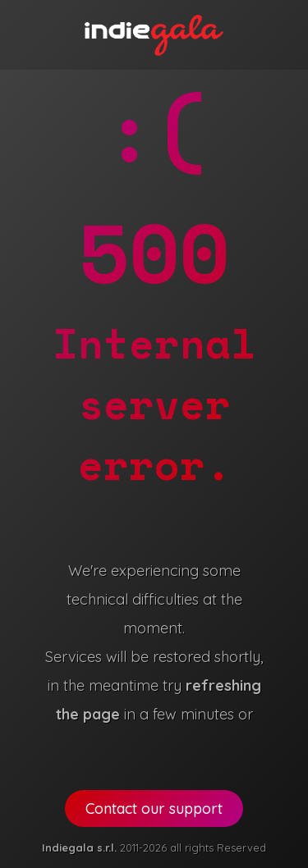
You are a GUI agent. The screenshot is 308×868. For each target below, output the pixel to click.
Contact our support (154, 809)
